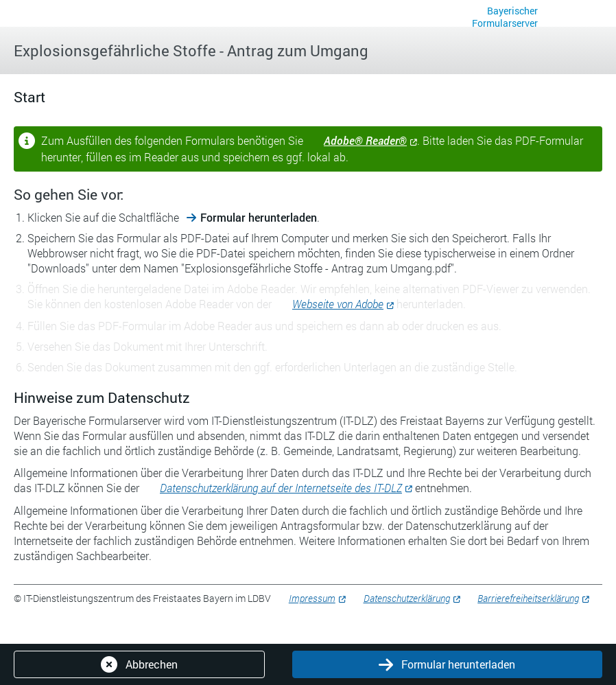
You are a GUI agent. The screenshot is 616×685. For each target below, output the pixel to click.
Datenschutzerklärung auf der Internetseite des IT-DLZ (281, 488)
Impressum (312, 598)
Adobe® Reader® (365, 140)
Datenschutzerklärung (407, 598)
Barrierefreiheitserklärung (528, 598)
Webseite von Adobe (338, 304)
